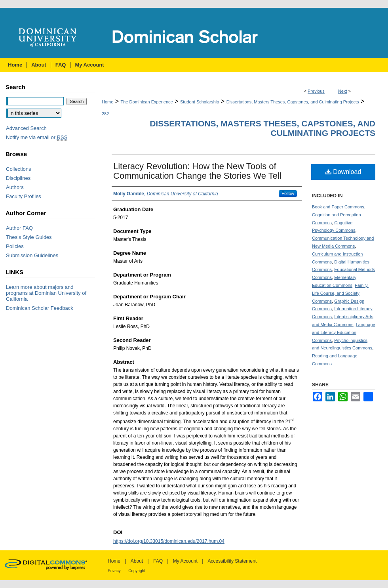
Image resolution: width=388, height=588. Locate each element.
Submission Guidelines (32, 255)
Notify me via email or (37, 137)
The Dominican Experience (147, 102)
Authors (15, 187)
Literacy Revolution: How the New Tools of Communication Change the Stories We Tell (197, 171)
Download (343, 172)
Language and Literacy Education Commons (344, 332)
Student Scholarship (200, 102)
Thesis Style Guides (29, 237)
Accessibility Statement (232, 561)
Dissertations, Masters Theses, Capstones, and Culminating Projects (293, 102)
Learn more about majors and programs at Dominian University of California (46, 293)
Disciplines (18, 178)
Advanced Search (26, 128)
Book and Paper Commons (338, 207)
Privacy (114, 571)
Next (343, 91)
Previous (316, 91)
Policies (15, 246)
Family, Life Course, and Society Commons (340, 293)
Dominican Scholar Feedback (40, 308)
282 (105, 114)
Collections (19, 169)
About (137, 561)
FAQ (158, 561)
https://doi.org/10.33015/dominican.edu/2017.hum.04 (169, 541)
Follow (288, 193)
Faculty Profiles (24, 196)
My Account (185, 561)
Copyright (137, 571)
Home (107, 102)
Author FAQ (19, 228)
